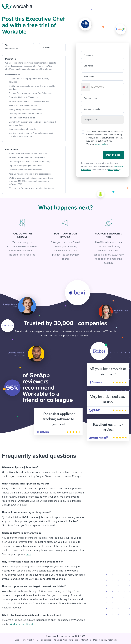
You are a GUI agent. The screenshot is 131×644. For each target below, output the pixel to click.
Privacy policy (28, 640)
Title (7, 45)
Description (11, 59)
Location (46, 47)
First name (89, 55)
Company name (91, 98)
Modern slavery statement (105, 640)
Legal (17, 640)
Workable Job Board (21, 624)
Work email (89, 77)
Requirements (12, 149)
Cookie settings (44, 640)
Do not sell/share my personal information (72, 640)
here (28, 554)
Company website (92, 109)
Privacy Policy (114, 170)
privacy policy (101, 144)
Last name (88, 66)
